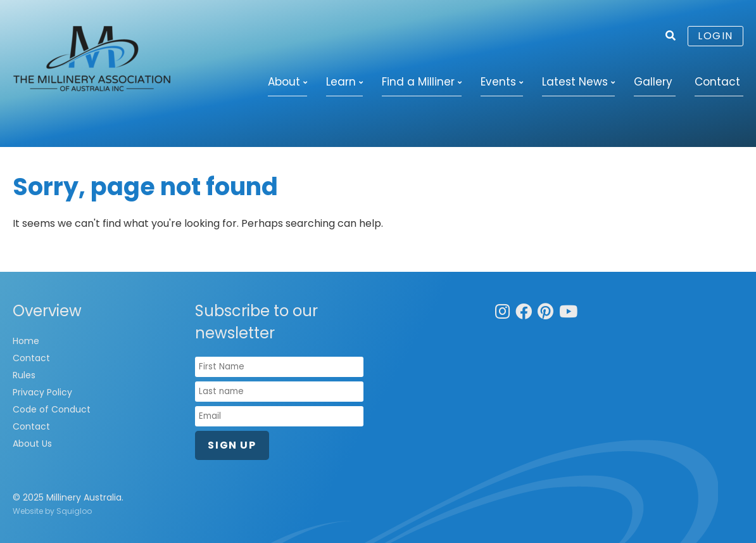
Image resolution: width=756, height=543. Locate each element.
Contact (717, 82)
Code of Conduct (52, 409)
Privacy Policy (42, 392)
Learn (341, 82)
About (284, 82)
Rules (24, 375)
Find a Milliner (418, 82)
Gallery (653, 82)
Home (26, 341)
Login (715, 36)
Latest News (575, 82)
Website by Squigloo (52, 511)
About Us (32, 444)
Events (498, 82)
